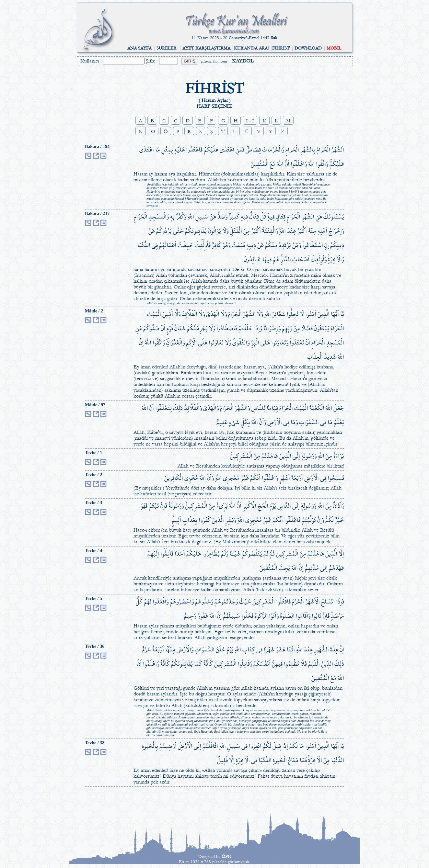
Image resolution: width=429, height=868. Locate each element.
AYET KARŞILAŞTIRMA (206, 48)
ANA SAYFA (139, 48)
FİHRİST (281, 48)
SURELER (166, 48)
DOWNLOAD (308, 48)
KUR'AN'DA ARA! (251, 48)
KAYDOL (243, 61)
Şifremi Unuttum (214, 61)
